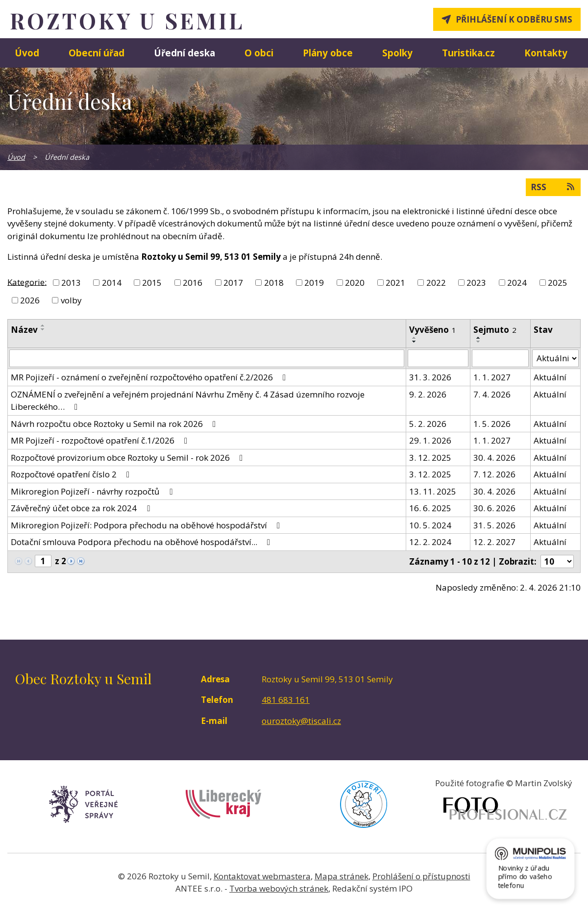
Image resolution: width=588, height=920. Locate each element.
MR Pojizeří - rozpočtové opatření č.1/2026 (101, 440)
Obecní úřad (97, 53)
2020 (355, 283)
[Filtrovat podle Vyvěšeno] (438, 358)
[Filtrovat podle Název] (207, 358)
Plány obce (328, 53)
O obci (259, 53)
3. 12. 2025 (430, 458)
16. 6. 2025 (430, 508)
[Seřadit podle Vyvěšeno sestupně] (415, 342)
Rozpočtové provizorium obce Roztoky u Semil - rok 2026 (129, 458)
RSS (553, 187)
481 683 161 (286, 700)
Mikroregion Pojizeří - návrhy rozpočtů (93, 491)
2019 (314, 283)
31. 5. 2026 (494, 525)
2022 (436, 283)
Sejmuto (495, 330)
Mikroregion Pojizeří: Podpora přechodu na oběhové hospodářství (147, 525)
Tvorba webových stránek (279, 888)
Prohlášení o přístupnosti (421, 876)
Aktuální (550, 377)
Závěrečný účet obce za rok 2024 (82, 508)
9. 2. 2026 (428, 394)
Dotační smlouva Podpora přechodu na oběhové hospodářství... (142, 542)
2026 (30, 300)
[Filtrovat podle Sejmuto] (500, 358)
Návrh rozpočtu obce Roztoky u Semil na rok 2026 (115, 424)
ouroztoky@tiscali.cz (301, 721)
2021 (395, 283)
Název (24, 330)
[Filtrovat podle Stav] (555, 358)
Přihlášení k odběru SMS (514, 19)
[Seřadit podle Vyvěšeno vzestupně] (415, 338)
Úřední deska (184, 53)
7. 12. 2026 (494, 474)
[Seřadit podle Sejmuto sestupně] (479, 342)
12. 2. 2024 (430, 542)
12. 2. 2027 (494, 542)
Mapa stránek (342, 876)
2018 (274, 283)
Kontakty (546, 53)
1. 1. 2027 (492, 377)
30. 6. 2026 (494, 508)
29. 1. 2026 (430, 440)
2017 (233, 283)
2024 (517, 283)
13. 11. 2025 (433, 491)
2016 (193, 283)
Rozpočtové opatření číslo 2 (72, 474)
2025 (558, 283)
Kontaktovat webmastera (262, 876)
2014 (112, 283)
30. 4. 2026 (494, 458)
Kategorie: (27, 282)
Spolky (397, 53)
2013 (71, 283)
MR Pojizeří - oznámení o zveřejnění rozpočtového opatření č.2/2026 (150, 377)
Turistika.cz (468, 53)
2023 (476, 283)
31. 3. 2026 (430, 377)
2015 (152, 283)
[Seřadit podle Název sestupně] (43, 329)
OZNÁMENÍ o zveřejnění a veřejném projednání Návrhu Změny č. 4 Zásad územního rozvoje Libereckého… (188, 401)
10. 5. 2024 (430, 525)
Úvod (27, 53)
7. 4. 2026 (492, 394)
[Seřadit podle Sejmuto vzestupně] (479, 338)
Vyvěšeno (433, 330)
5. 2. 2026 (428, 424)
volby (71, 300)
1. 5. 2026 (492, 424)
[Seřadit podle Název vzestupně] (43, 325)
